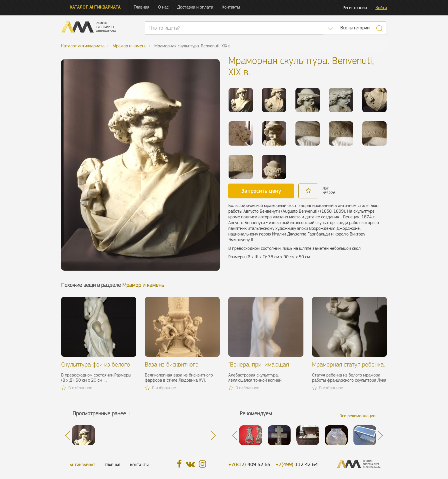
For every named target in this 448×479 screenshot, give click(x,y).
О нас (163, 7)
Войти (381, 8)
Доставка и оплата (195, 7)
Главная (142, 7)
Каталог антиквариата (95, 7)
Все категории (355, 28)
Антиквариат (82, 465)
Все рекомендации (357, 416)
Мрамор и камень (143, 285)
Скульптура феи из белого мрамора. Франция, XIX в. (96, 368)
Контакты (231, 7)
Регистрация (355, 8)
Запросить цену (261, 191)
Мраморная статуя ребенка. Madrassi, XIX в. (348, 368)
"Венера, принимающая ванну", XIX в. (259, 368)
